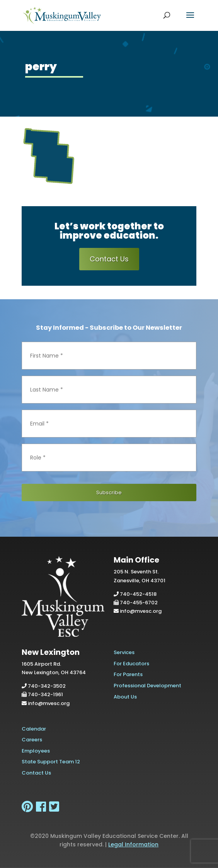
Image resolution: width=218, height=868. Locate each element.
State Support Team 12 (51, 762)
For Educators (131, 664)
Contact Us (109, 259)
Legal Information (133, 844)
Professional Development (147, 686)
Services (124, 652)
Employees (36, 751)
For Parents (128, 674)
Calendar (34, 729)
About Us (125, 697)
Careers (32, 740)
